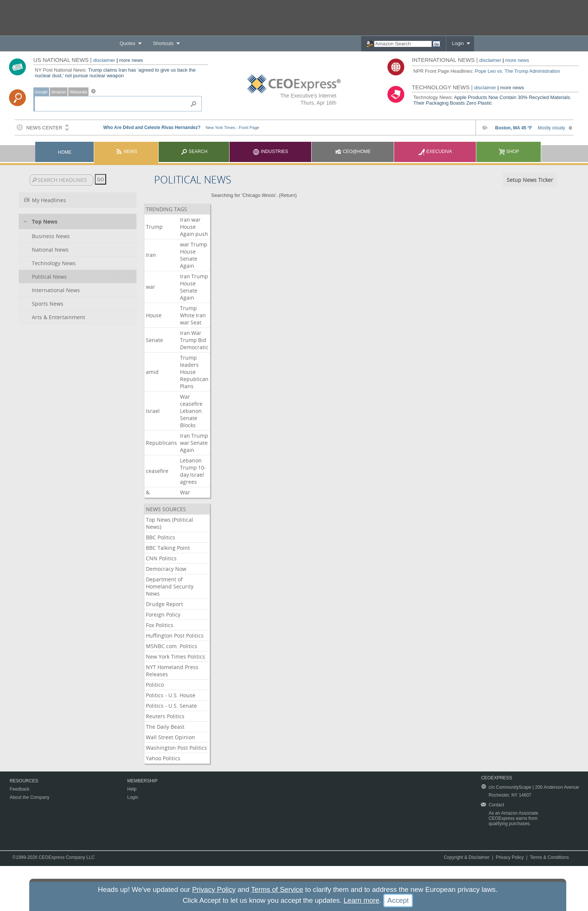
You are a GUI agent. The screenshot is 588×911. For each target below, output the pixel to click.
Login (458, 43)
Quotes (127, 43)
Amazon (59, 92)
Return (288, 195)
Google (41, 92)
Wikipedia (78, 92)
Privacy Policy (510, 857)
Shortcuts (163, 43)
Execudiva (435, 152)
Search (194, 152)
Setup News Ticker (530, 180)
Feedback (20, 789)
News (126, 152)
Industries (270, 152)
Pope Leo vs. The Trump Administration (517, 71)
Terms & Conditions (549, 857)
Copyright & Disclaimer (466, 857)
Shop (509, 152)
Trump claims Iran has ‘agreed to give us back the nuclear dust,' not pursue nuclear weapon (115, 73)
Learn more (361, 900)
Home (64, 152)
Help (132, 789)
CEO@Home (353, 152)
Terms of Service (277, 889)
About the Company (30, 797)
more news (131, 60)
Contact (496, 805)
